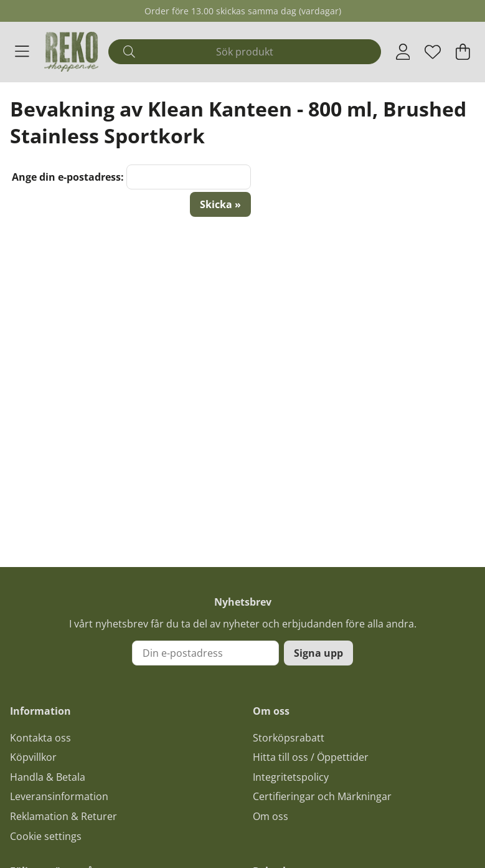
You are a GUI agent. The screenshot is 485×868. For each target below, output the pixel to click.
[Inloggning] (403, 52)
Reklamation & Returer (64, 816)
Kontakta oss (40, 738)
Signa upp (318, 653)
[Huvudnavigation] (22, 52)
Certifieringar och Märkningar (322, 796)
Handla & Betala (48, 777)
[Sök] (244, 52)
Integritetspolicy (291, 777)
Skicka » (220, 204)
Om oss (271, 816)
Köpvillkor (33, 757)
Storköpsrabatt (289, 738)
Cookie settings (46, 836)
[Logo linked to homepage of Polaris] (71, 52)
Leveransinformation (59, 796)
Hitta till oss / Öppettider (311, 757)
